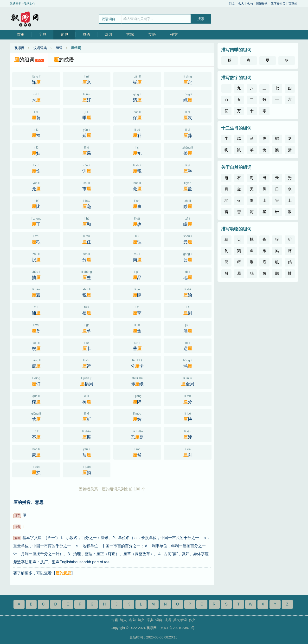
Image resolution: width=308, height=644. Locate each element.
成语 (86, 35)
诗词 (108, 35)
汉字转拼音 (278, 4)
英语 (152, 35)
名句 (250, 4)
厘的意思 (63, 573)
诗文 (232, 4)
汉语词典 (40, 48)
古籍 (130, 35)
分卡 (137, 363)
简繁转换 (262, 4)
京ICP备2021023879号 (178, 628)
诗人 (123, 620)
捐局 (87, 381)
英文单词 (180, 620)
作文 (174, 35)
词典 (64, 35)
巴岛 (137, 434)
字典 (43, 35)
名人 (241, 4)
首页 (21, 35)
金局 (188, 381)
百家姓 (293, 4)
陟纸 (137, 381)
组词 (59, 48)
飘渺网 (25, 19)
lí (23, 526)
